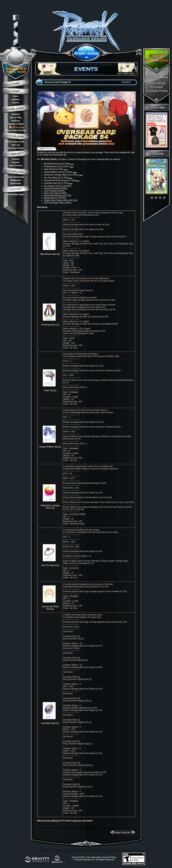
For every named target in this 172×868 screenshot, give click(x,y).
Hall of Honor (16, 166)
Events (16, 103)
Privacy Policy (78, 857)
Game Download (16, 177)
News (16, 96)
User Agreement (94, 857)
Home (119, 73)
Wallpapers (16, 180)
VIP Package (17, 127)
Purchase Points (16, 148)
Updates (16, 99)
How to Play (16, 117)
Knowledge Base (16, 194)
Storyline (16, 114)
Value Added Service (16, 130)
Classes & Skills (16, 124)
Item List (16, 145)
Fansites (16, 162)
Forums (16, 159)
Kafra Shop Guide (16, 142)
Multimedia (16, 183)
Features (16, 121)
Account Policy (109, 857)
